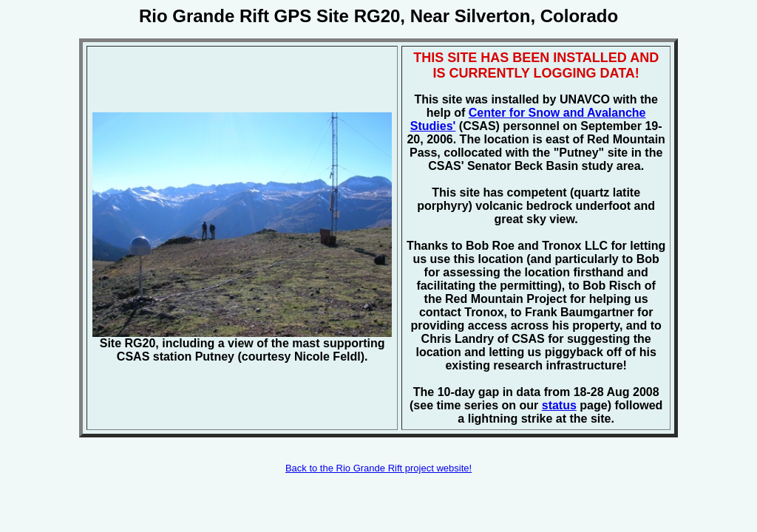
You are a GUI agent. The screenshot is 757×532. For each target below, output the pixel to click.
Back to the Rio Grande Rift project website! (378, 468)
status (559, 405)
